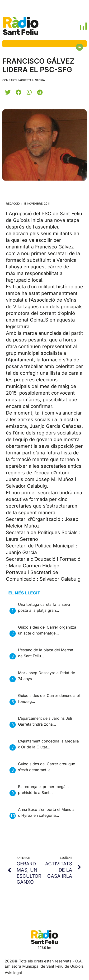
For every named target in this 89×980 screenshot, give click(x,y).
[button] (8, 92)
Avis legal (13, 973)
